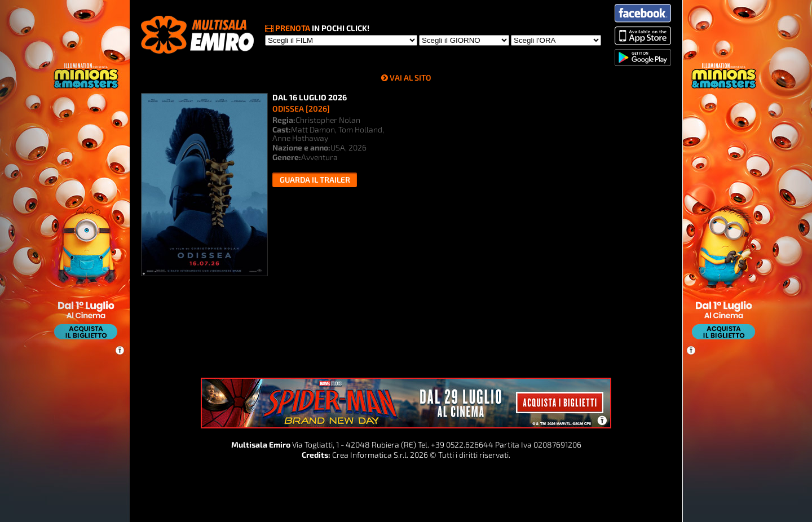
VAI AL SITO (411, 78)
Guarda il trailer (315, 180)
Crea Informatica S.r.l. (370, 455)
